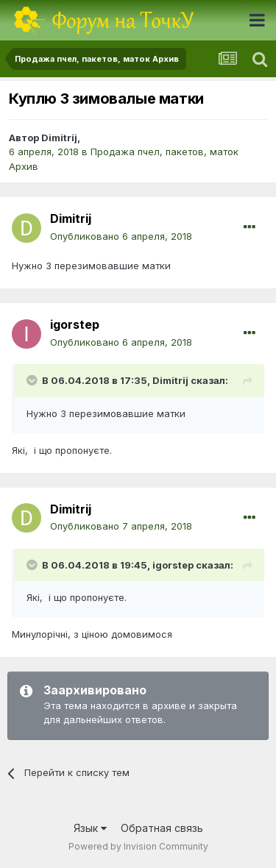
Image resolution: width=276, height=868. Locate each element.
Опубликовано (121, 236)
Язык (90, 828)
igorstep (75, 324)
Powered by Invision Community (138, 846)
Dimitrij (59, 138)
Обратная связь (162, 828)
